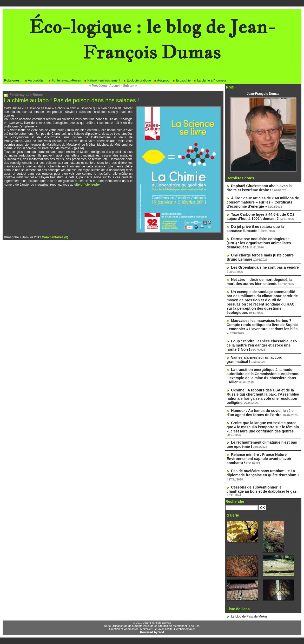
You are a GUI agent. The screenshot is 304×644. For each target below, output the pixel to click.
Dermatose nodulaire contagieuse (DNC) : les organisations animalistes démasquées (259, 243)
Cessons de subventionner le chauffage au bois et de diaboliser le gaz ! (263, 489)
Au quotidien (35, 80)
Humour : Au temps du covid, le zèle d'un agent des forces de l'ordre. (260, 413)
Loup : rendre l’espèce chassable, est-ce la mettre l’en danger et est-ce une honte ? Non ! (262, 345)
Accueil (115, 86)
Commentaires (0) (55, 237)
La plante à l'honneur (210, 80)
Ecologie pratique (137, 80)
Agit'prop (162, 80)
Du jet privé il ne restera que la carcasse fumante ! (255, 229)
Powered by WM (152, 632)
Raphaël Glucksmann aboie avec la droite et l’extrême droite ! (259, 188)
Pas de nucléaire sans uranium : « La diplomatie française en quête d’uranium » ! (263, 475)
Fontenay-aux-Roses (65, 80)
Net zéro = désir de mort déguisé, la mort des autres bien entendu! (259, 282)
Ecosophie (181, 80)
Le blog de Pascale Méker (249, 616)
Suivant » (130, 86)
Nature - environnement (102, 80)
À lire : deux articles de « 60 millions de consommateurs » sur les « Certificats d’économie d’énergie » (263, 202)
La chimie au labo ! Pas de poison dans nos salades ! (71, 100)
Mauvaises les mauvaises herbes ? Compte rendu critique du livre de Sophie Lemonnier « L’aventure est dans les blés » (262, 327)
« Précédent (98, 86)
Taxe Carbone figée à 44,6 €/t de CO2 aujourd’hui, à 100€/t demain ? (260, 216)
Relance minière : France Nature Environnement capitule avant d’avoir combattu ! (259, 459)
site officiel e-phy (87, 185)
